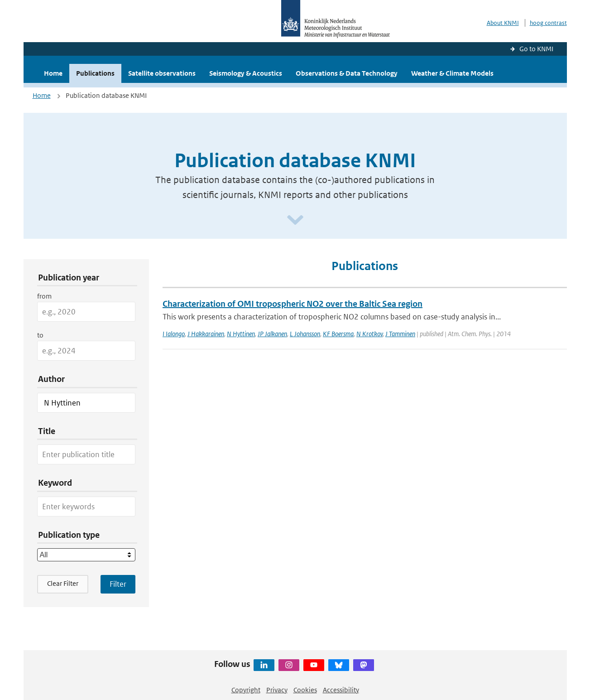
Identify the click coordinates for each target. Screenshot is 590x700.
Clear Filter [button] (63, 583)
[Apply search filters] (118, 584)
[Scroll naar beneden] (295, 220)
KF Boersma (338, 334)
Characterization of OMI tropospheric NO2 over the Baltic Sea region (293, 304)
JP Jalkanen (272, 334)
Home (53, 73)
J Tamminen (400, 334)
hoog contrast (548, 23)
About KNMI (503, 23)
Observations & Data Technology (347, 73)
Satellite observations (162, 73)
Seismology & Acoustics (246, 73)
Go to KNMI (536, 49)
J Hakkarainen (206, 334)
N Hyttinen (241, 334)
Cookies (305, 690)
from (44, 296)
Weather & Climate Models (452, 73)
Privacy (277, 690)
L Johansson (305, 334)
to (40, 335)
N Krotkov (369, 334)
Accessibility (341, 690)
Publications (95, 73)
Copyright (246, 690)
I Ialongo (174, 334)
